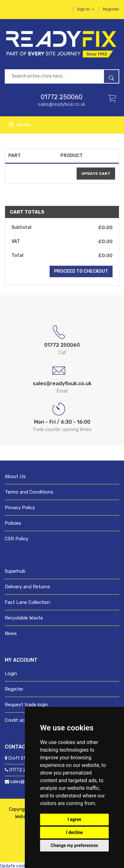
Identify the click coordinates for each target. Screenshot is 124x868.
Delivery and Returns (28, 587)
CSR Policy (17, 539)
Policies (13, 523)
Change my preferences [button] (74, 845)
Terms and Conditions (29, 492)
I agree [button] (74, 819)
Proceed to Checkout (81, 271)
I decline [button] (74, 832)
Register (111, 9)
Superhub (15, 571)
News (11, 633)
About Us (15, 476)
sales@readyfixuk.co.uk (62, 104)
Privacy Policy (20, 508)
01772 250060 (62, 97)
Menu (20, 125)
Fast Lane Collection (28, 602)
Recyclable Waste (24, 618)
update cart (96, 174)
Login (11, 673)
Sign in (86, 9)
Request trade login (26, 705)
